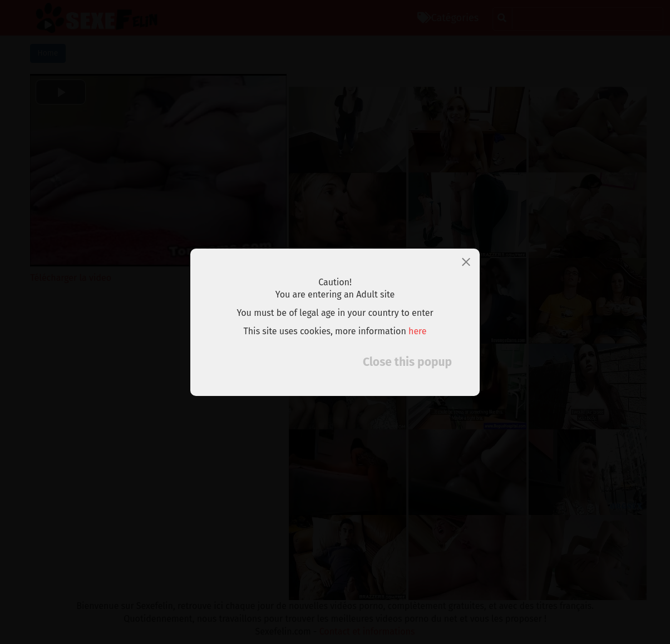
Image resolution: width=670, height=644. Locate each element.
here (418, 331)
